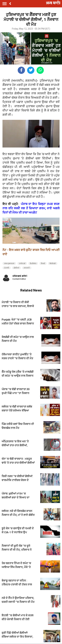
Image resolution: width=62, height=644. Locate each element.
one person (9, 263)
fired (43, 263)
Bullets (33, 263)
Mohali (53, 263)
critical (22, 263)
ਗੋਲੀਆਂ (16, 268)
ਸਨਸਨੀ (27, 268)
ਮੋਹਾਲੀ (7, 268)
